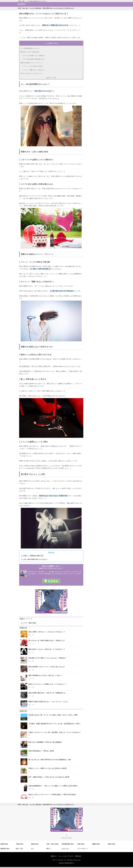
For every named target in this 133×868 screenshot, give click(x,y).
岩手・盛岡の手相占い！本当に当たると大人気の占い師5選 (49, 777)
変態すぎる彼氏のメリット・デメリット (32, 63)
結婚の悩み (4, 844)
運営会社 (78, 856)
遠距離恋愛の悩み (68, 844)
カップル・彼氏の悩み (36, 8)
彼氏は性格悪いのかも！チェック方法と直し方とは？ (47, 667)
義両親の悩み (5, 849)
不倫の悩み (20, 844)
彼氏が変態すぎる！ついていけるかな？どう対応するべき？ (59, 8)
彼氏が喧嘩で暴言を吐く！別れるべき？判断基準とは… (47, 693)
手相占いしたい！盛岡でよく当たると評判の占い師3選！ (48, 768)
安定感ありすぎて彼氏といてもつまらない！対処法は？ (48, 658)
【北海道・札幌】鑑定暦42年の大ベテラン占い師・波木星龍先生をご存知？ (55, 724)
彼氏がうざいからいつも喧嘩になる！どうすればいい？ (48, 684)
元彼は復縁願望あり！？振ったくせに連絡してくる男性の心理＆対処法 (53, 786)
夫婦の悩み (81, 844)
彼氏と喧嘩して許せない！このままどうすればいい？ (47, 632)
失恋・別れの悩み (53, 844)
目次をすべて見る (51, 78)
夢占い (49, 849)
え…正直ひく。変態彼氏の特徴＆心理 (32, 556)
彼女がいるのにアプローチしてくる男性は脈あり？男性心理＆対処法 (52, 794)
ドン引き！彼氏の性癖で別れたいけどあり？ (34, 559)
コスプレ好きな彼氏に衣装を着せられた (34, 59)
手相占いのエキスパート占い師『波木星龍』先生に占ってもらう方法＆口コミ (54, 734)
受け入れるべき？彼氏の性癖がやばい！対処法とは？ (47, 640)
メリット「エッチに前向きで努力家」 (33, 66)
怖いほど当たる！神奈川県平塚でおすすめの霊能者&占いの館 (50, 760)
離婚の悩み (96, 844)
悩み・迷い (25, 8)
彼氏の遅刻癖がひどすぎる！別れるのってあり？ (45, 675)
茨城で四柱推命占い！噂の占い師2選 (41, 751)
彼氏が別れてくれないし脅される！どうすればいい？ (47, 649)
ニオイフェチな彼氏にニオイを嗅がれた (34, 56)
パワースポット (82, 849)
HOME (19, 8)
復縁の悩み (35, 844)
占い (33, 849)
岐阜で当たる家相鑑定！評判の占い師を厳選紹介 (45, 742)
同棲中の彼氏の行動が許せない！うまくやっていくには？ (48, 702)
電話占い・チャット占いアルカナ (62, 856)
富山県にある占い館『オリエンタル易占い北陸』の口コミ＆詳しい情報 (53, 715)
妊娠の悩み (112, 844)
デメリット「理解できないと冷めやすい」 (34, 70)
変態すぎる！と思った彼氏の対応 (30, 52)
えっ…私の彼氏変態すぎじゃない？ (30, 48)
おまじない (66, 849)
